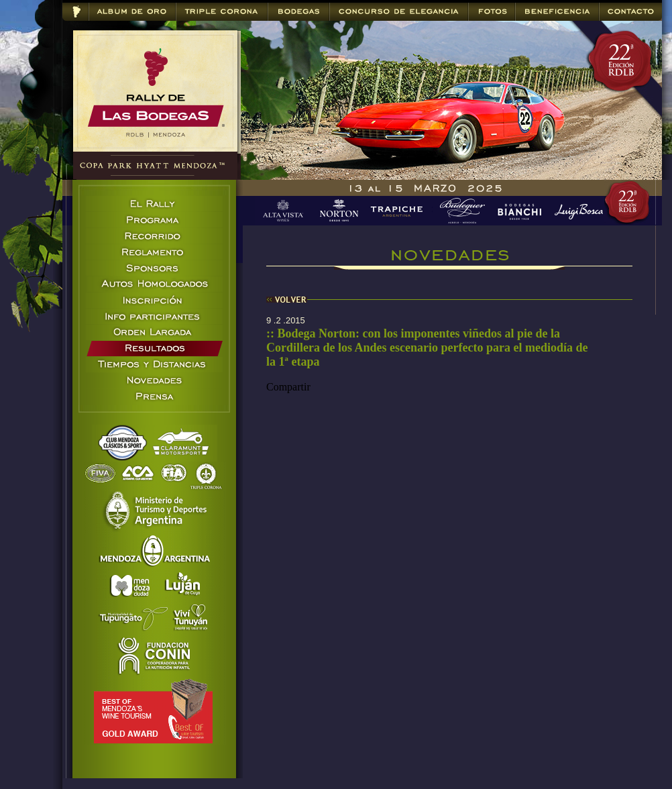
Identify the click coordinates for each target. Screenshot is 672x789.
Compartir (288, 387)
